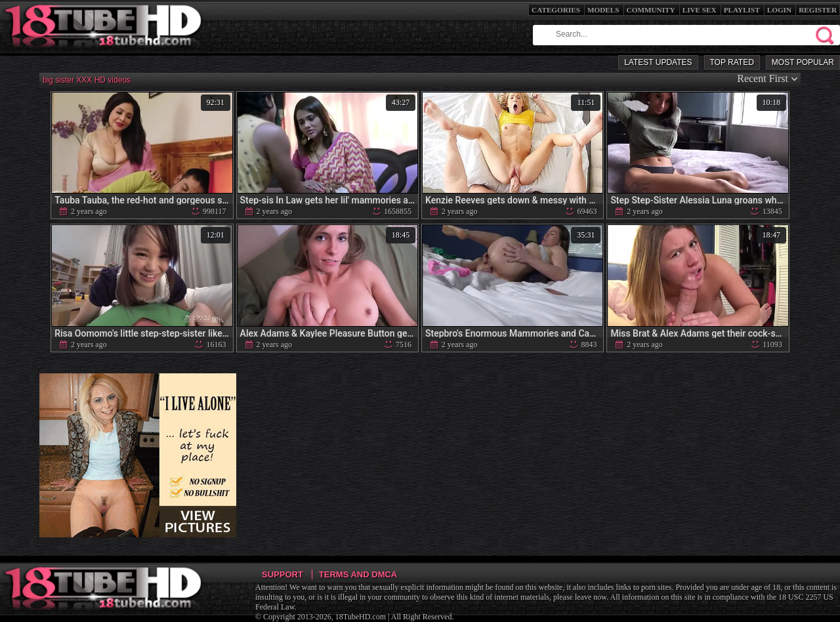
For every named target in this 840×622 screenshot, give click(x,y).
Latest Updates (658, 62)
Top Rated (732, 62)
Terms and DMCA (358, 574)
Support (283, 574)
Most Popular (803, 62)
